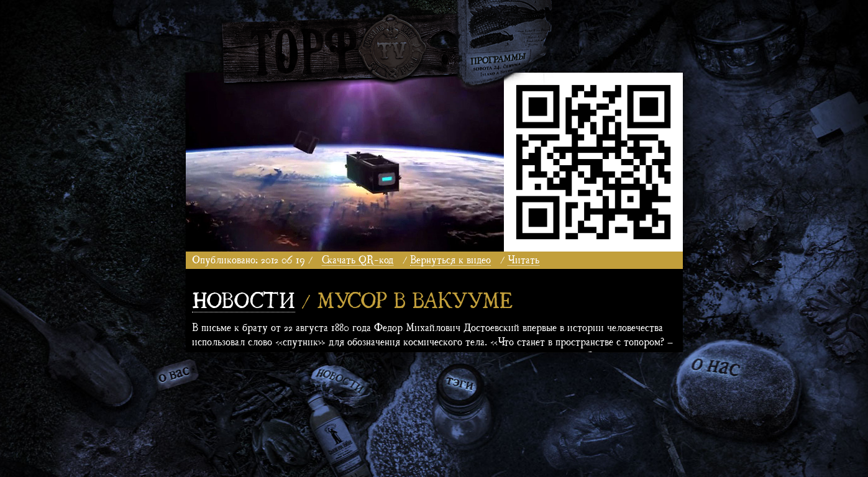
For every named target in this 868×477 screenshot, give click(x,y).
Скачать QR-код (358, 259)
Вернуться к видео (450, 259)
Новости (244, 298)
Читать (523, 259)
